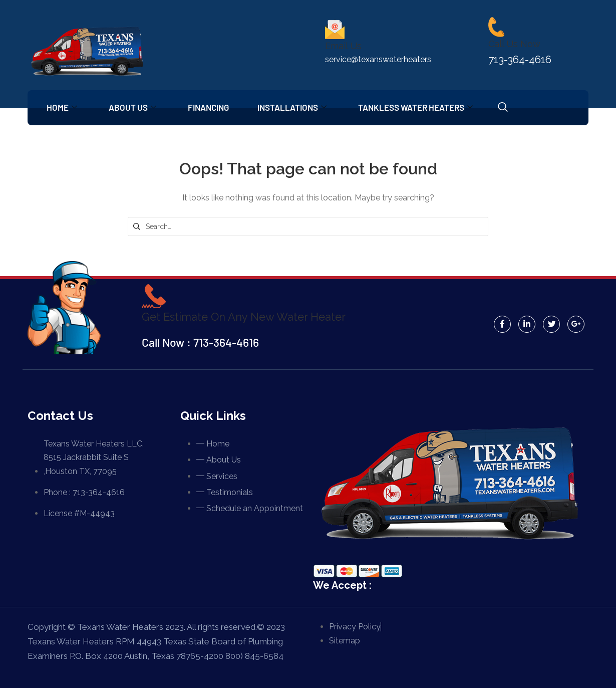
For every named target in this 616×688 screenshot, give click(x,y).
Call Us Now (514, 44)
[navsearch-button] (510, 108)
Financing (212, 107)
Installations (297, 107)
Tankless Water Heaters (422, 107)
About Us (135, 107)
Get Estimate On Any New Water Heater (247, 316)
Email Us (343, 46)
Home (63, 107)
